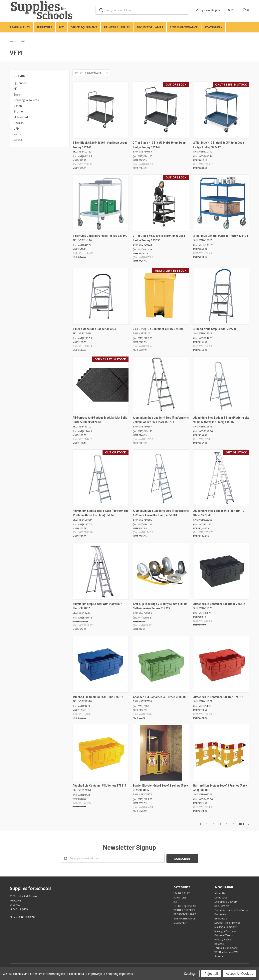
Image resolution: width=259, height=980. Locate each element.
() (246, 10)
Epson (18, 94)
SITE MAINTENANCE (184, 27)
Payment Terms (224, 935)
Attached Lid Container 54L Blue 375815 (98, 697)
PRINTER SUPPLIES (117, 27)
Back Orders (222, 906)
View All (18, 140)
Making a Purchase (226, 931)
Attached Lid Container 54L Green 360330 (159, 697)
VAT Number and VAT (226, 952)
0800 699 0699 (27, 917)
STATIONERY (213, 27)
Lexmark (19, 123)
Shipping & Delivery (226, 901)
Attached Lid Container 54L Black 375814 (219, 604)
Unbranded (21, 117)
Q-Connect (21, 83)
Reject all (211, 974)
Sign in (204, 10)
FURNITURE (45, 27)
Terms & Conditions (226, 948)
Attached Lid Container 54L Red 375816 (218, 697)
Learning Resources (26, 100)
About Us (220, 893)
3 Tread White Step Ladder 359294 (94, 329)
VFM (16, 129)
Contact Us (221, 897)
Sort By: (79, 73)
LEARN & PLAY (20, 27)
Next (244, 824)
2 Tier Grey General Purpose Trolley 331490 (100, 236)
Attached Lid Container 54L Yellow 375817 (99, 786)
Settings (190, 974)
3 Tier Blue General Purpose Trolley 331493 (221, 236)
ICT (61, 27)
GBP (232, 10)
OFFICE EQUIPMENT (84, 27)
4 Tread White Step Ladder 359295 (215, 329)
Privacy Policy (223, 939)
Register (217, 10)
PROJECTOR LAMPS (150, 27)
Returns (219, 943)
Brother (19, 111)
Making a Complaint (226, 927)
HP (16, 89)
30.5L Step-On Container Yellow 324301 (158, 329)
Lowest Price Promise (228, 922)
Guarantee (221, 918)
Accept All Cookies (239, 974)
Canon (18, 106)
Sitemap (219, 956)
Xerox (17, 134)
